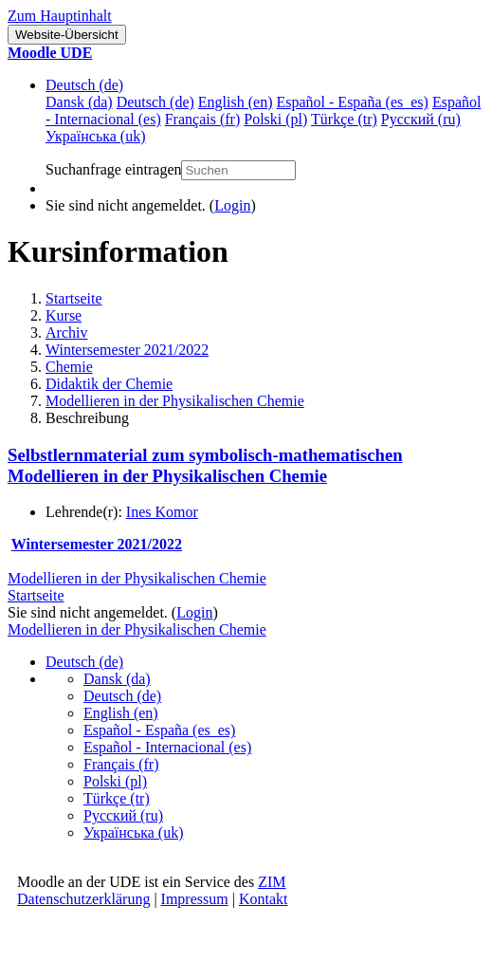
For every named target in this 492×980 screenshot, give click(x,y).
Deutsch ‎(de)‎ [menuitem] (155, 102)
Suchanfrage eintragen (113, 169)
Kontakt (264, 899)
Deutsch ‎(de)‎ (84, 85)
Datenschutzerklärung (83, 899)
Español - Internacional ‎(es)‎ (167, 747)
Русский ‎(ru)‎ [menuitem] (421, 119)
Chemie (69, 367)
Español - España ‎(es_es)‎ (159, 730)
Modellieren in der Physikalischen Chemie (175, 401)
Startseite (74, 298)
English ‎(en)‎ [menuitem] (236, 102)
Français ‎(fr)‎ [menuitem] (203, 119)
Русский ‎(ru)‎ (123, 815)
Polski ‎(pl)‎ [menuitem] (275, 119)
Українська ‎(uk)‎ (134, 832)
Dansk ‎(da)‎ (117, 679)
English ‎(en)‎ (121, 713)
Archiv (66, 333)
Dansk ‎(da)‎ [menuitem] (79, 102)
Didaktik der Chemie (109, 384)
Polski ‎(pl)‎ (115, 781)
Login (232, 205)
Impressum (195, 899)
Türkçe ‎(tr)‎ (117, 798)
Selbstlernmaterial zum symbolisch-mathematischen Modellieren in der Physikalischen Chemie (205, 465)
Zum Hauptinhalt (60, 16)
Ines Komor (162, 512)
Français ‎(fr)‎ (121, 764)
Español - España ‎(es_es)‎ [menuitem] (352, 102)
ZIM (272, 882)
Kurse (64, 315)
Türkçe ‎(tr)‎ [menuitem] (344, 119)
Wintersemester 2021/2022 (127, 350)
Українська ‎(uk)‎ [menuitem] (96, 136)
